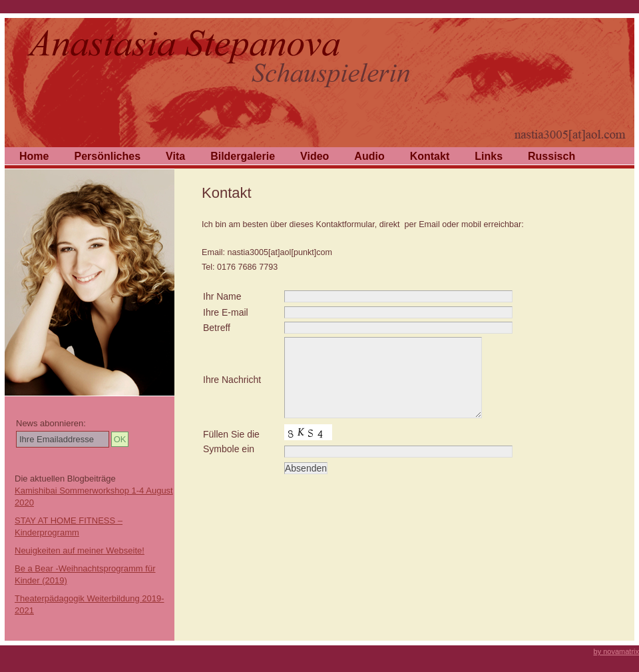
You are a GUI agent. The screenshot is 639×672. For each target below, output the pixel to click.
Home (34, 156)
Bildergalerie (243, 156)
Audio (369, 156)
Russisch (551, 156)
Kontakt (430, 156)
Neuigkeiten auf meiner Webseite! (80, 550)
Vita (175, 156)
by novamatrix (616, 651)
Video (315, 156)
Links (489, 156)
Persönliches (107, 156)
